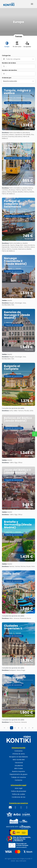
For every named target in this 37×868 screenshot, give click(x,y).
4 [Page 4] (22, 728)
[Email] (10, 807)
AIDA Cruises (19, 768)
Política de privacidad (19, 791)
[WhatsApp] (27, 807)
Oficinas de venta (18, 754)
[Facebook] (15, 807)
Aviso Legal (19, 788)
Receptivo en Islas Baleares (19, 757)
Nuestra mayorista (18, 771)
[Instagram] (21, 807)
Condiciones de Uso (19, 797)
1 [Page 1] (12, 728)
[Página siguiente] (29, 728)
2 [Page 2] (15, 728)
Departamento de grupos (18, 774)
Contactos (18, 780)
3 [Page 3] (19, 728)
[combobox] (18, 74)
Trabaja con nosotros (18, 777)
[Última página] (33, 728)
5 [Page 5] (26, 728)
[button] (18, 81)
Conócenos (18, 751)
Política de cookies (19, 794)
